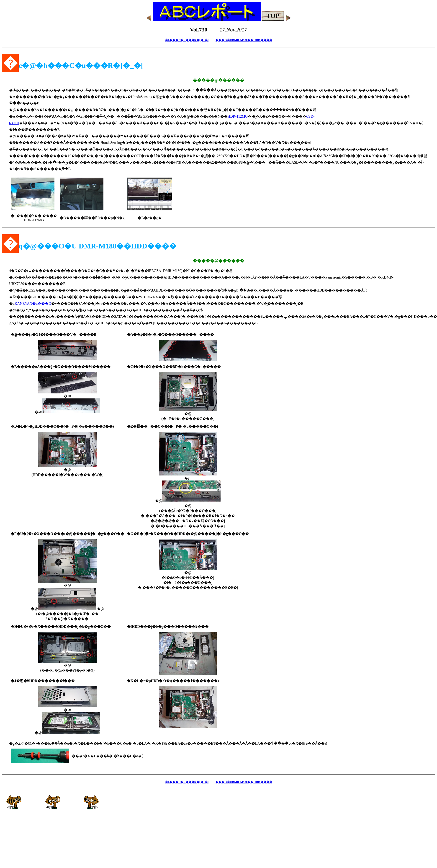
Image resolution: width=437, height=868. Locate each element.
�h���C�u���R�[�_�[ (187, 40)
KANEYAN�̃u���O (33, 304)
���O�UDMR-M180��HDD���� (244, 40)
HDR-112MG (238, 116)
